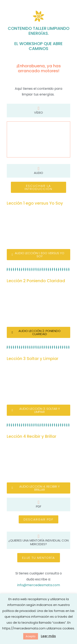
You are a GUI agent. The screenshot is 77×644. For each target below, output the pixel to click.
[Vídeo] (39, 108)
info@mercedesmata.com (39, 585)
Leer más (48, 636)
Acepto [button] (31, 636)
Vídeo (38, 112)
